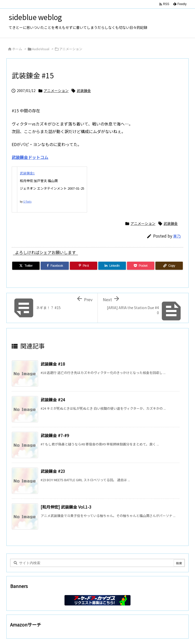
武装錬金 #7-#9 (55, 435)
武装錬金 (84, 91)
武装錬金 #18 (53, 364)
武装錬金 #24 (53, 400)
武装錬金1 (27, 173)
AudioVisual (41, 49)
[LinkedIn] (112, 266)
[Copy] (169, 266)
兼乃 (177, 236)
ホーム (17, 49)
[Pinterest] (84, 266)
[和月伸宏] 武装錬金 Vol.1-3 (66, 507)
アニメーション (71, 49)
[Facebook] (55, 266)
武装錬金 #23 (53, 471)
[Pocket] (141, 266)
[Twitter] (26, 266)
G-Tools (27, 201)
